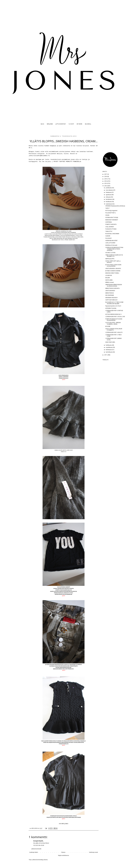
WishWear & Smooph (111, 245)
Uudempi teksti (33, 852)
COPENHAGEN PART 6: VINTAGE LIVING (114, 311)
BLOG (42, 124)
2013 (106, 183)
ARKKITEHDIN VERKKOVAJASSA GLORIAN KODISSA (114, 285)
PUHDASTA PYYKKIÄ (111, 229)
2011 (106, 355)
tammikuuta (109, 352)
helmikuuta (109, 350)
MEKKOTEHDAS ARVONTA (112, 288)
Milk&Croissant (110, 282)
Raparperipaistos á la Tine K (113, 306)
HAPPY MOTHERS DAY (111, 300)
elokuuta (108, 197)
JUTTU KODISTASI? (61, 124)
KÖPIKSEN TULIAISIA (111, 308)
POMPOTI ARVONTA (111, 224)
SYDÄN (107, 215)
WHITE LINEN (109, 280)
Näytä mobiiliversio (64, 855)
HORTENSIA (109, 222)
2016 (106, 176)
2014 (106, 181)
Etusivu (63, 852)
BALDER (108, 278)
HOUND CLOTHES (110, 253)
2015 (106, 179)
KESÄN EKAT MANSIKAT (112, 220)
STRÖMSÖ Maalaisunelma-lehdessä (115, 206)
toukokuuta (109, 204)
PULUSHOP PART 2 (111, 213)
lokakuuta (109, 192)
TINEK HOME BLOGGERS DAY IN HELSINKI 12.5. (114, 256)
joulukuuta (109, 188)
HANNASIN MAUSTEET (111, 241)
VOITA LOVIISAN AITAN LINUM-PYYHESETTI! (114, 329)
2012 (106, 186)
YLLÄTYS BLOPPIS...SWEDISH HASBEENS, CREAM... (113, 323)
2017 (106, 174)
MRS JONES (50, 124)
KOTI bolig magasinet (111, 211)
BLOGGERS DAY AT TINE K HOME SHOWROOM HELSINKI (114, 303)
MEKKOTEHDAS (110, 293)
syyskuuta (109, 195)
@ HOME (108, 326)
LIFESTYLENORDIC (110, 291)
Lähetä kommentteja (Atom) (40, 860)
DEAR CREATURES (110, 342)
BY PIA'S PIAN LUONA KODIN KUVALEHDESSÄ (113, 265)
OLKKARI (108, 236)
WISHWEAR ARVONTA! (111, 298)
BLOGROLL (88, 124)
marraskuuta (109, 190)
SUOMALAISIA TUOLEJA (112, 217)
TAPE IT (107, 208)
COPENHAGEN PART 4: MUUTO (114, 332)
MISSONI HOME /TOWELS (112, 273)
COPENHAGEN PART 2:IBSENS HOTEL (113, 339)
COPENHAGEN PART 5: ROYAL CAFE (115, 317)
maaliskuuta (109, 347)
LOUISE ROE (109, 275)
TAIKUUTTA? (109, 231)
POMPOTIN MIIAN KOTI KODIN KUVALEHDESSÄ (114, 320)
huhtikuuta (109, 345)
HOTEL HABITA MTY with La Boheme (113, 262)
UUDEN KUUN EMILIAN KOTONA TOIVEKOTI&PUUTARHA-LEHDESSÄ (114, 249)
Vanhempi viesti (93, 852)
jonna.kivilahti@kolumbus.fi (39, 156)
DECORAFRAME (110, 295)
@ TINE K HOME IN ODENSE (113, 271)
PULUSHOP (109, 238)
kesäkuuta (109, 202)
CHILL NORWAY (110, 227)
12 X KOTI (71, 124)
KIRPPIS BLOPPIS (110, 259)
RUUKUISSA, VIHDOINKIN (112, 234)
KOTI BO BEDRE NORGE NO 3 (113, 314)
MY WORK (79, 124)
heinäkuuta (109, 199)
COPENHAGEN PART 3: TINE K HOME (113, 335)
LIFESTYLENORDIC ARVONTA (113, 268)
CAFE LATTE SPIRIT (110, 243)
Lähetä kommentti (36, 849)
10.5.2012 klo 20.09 (39, 845)
